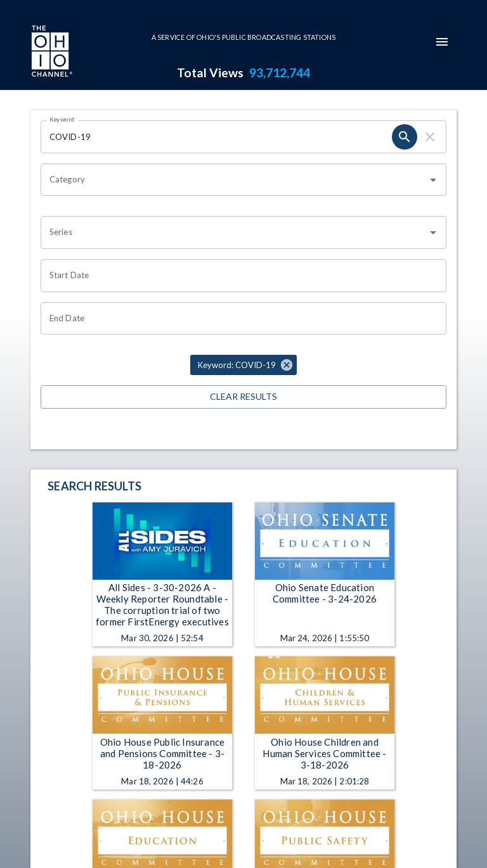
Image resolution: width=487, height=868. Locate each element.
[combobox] (234, 180)
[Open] (433, 180)
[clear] (430, 137)
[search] (405, 137)
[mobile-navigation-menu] (442, 42)
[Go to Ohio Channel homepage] (51, 53)
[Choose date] (239, 276)
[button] (243, 365)
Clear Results (243, 397)
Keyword (62, 119)
